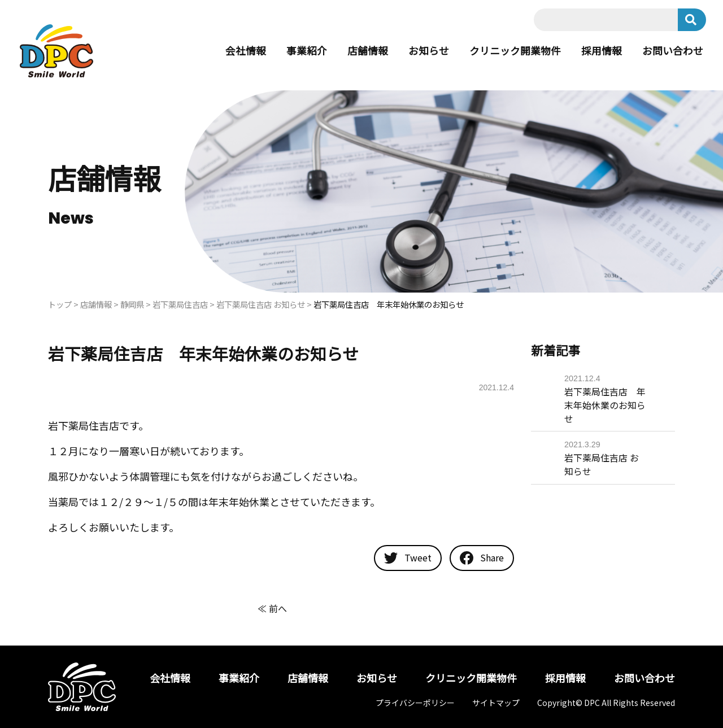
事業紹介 (307, 51)
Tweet (408, 558)
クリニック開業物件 (515, 51)
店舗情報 (368, 51)
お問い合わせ (673, 51)
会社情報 (246, 51)
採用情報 (602, 51)
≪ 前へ (272, 608)
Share (482, 558)
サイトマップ (496, 703)
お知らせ (429, 51)
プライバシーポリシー (415, 703)
